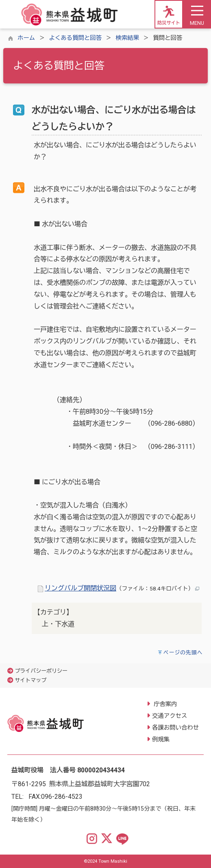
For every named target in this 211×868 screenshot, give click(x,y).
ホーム (26, 38)
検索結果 (127, 38)
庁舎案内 (165, 704)
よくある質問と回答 (76, 38)
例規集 (161, 740)
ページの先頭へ (183, 653)
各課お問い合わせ (175, 728)
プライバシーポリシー (41, 671)
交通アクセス (170, 716)
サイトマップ (30, 680)
